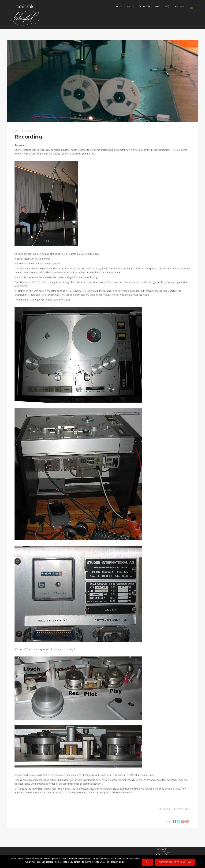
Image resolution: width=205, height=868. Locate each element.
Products (145, 7)
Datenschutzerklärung (175, 862)
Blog (158, 7)
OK (147, 862)
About (131, 7)
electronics (182, 809)
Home (119, 7)
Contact (179, 7)
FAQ (167, 7)
